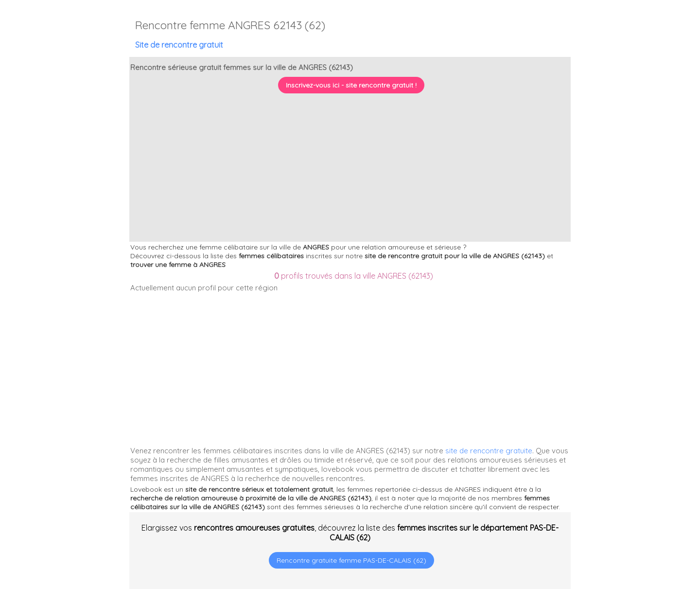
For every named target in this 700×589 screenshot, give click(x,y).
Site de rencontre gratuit (179, 45)
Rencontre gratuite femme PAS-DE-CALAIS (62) (351, 560)
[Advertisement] (639, 526)
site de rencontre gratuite (489, 451)
